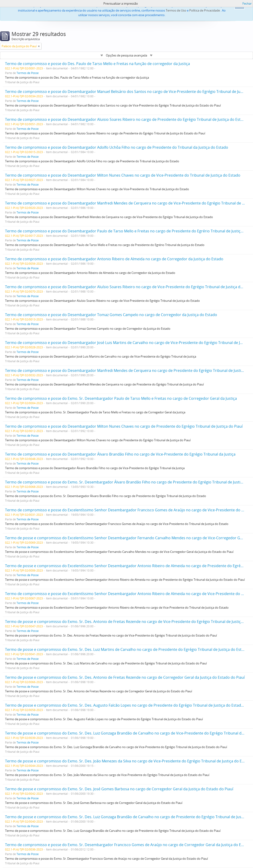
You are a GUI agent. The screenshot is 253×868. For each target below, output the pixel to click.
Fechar (247, 3)
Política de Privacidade (205, 10)
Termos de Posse (28, 73)
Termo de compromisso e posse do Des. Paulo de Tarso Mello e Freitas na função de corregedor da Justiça (97, 64)
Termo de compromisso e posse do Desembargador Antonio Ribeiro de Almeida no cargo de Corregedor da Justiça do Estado (114, 259)
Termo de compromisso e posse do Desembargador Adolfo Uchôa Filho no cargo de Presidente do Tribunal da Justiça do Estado (117, 147)
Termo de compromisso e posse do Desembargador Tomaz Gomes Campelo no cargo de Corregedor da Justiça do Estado (111, 315)
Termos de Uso (176, 10)
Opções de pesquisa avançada (126, 55)
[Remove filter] (39, 46)
